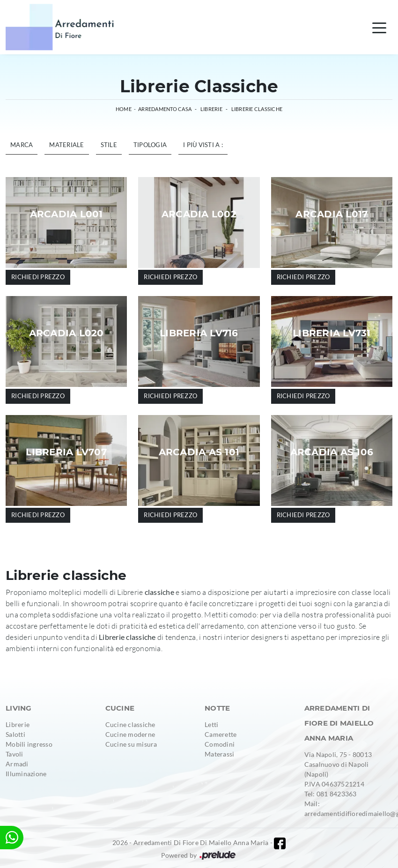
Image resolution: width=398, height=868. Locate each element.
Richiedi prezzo (38, 277)
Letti (211, 724)
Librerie (211, 109)
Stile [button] (109, 145)
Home (124, 109)
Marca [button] (22, 145)
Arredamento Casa (165, 109)
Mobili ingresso (29, 744)
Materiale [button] (66, 145)
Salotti (15, 734)
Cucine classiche (130, 724)
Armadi (17, 764)
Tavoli (15, 754)
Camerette (221, 734)
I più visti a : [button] (203, 145)
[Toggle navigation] (379, 27)
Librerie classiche (257, 109)
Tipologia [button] (150, 145)
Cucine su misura (131, 744)
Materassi (219, 754)
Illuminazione (26, 774)
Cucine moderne (130, 734)
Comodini (220, 744)
